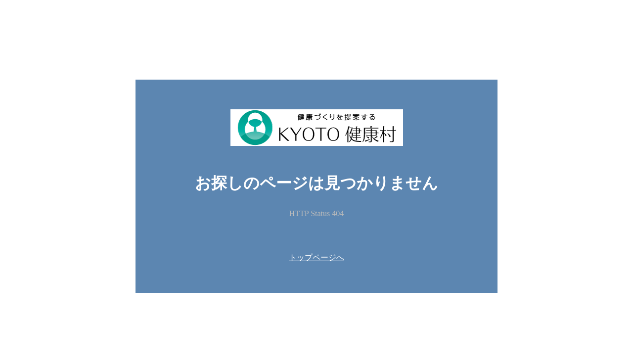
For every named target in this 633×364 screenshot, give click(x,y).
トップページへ (316, 257)
